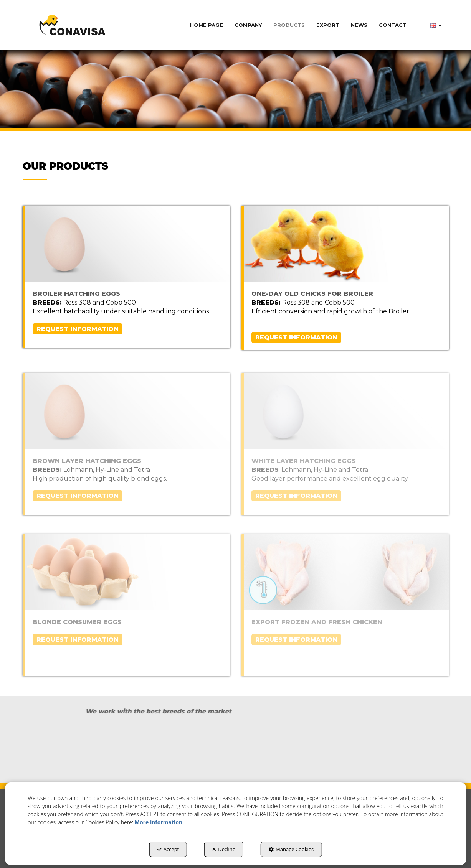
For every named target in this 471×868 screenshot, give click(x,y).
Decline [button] (224, 849)
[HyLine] (400, 752)
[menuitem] (207, 25)
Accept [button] (168, 849)
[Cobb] (181, 751)
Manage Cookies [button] (291, 849)
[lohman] (290, 751)
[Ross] (72, 751)
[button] (72, 25)
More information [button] (159, 822)
